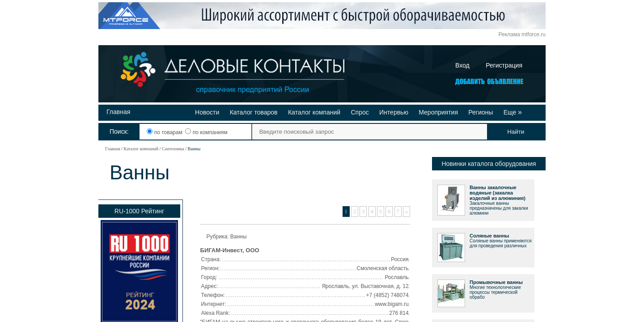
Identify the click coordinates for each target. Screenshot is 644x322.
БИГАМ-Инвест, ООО (230, 250)
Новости (207, 112)
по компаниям (206, 132)
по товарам (165, 132)
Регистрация (504, 65)
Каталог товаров (254, 112)
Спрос (360, 112)
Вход (462, 65)
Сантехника (173, 149)
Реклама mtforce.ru (522, 34)
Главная (118, 112)
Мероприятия (438, 112)
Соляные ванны (489, 236)
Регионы (481, 112)
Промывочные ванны (496, 282)
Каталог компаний (314, 112)
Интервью (394, 112)
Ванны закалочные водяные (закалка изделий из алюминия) (498, 193)
